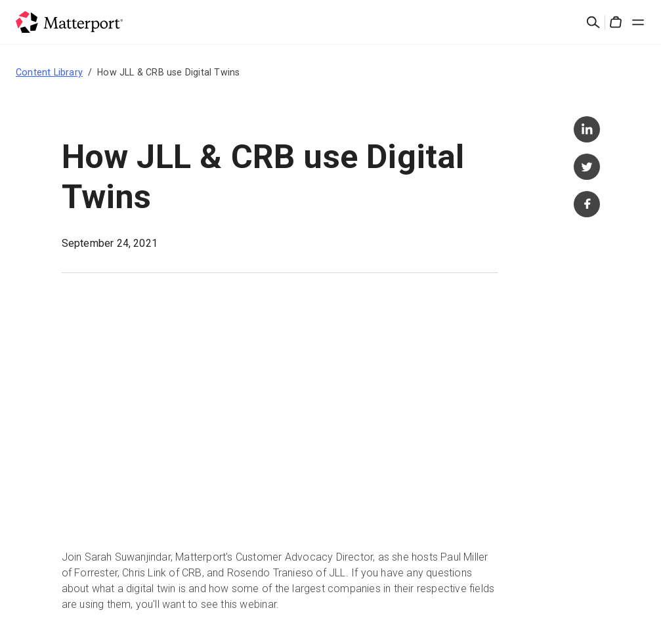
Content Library (49, 72)
